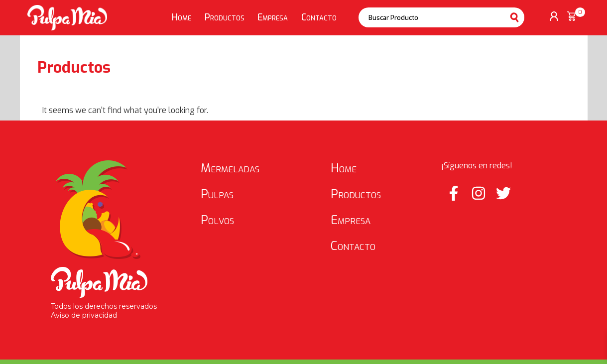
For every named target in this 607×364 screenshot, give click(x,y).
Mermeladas (230, 168)
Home (182, 17)
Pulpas (217, 194)
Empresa (273, 17)
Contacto (319, 17)
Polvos (217, 220)
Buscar (514, 17)
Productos (225, 17)
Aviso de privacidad (84, 315)
